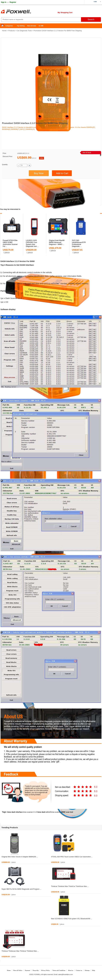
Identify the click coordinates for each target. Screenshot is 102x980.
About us (71, 970)
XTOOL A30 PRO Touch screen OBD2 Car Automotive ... (72, 857)
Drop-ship (36, 970)
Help (94, 970)
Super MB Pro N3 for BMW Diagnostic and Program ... (21, 889)
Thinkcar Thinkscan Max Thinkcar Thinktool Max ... (20, 951)
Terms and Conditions (59, 970)
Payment (28, 970)
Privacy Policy (45, 970)
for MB (41, 26)
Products (12, 31)
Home (3, 26)
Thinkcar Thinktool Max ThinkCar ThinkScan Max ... (70, 886)
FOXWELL (37, 974)
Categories (9, 26)
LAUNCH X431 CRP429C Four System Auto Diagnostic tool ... (32, 243)
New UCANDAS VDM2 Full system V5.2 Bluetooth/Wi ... (72, 919)
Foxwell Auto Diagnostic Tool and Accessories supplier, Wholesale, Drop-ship (21, 12)
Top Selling (21, 26)
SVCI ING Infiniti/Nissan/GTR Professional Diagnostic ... (79, 243)
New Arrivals (32, 26)
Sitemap (87, 970)
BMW (32, 261)
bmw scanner (56, 812)
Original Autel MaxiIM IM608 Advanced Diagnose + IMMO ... (57, 242)
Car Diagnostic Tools (24, 31)
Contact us (79, 970)
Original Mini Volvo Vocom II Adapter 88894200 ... (20, 857)
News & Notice (18, 970)
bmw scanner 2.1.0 (30, 812)
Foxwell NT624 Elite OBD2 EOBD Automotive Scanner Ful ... (10, 243)
